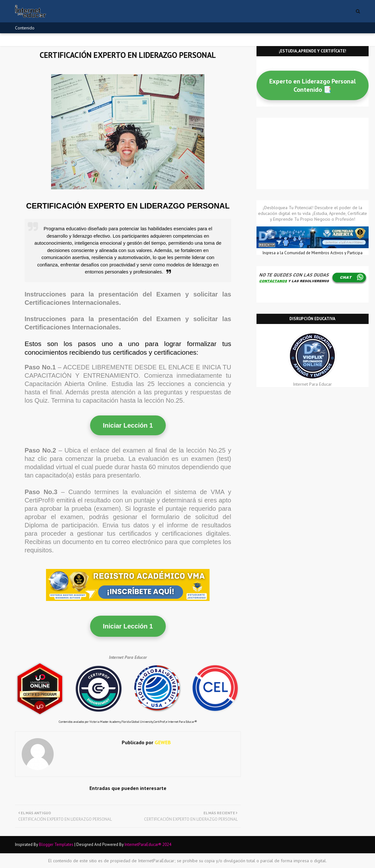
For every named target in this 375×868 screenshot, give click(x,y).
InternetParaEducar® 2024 (148, 844)
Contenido (25, 28)
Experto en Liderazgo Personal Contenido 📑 (313, 85)
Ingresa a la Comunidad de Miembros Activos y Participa (313, 253)
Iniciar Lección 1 (128, 425)
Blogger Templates (56, 844)
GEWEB (162, 742)
